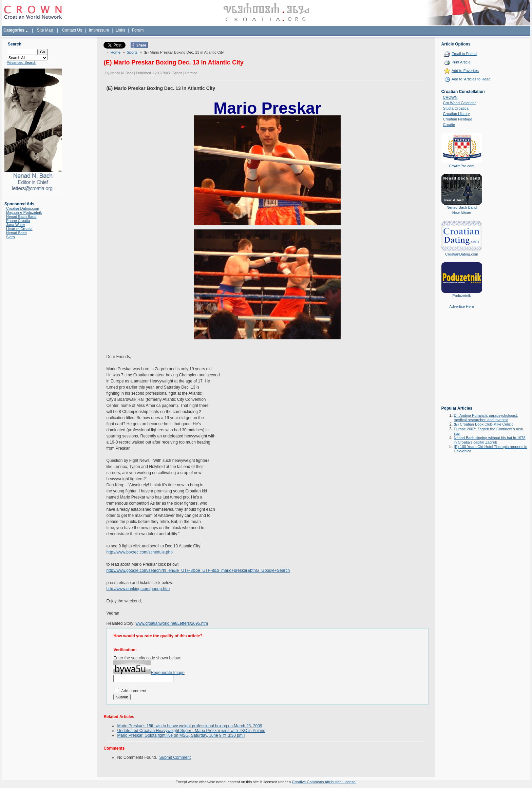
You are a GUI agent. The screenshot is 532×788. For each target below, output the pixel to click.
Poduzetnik (461, 296)
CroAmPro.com (462, 166)
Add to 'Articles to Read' (471, 79)
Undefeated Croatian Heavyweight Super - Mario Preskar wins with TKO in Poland (191, 731)
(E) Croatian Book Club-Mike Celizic (484, 424)
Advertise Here (462, 306)
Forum (138, 30)
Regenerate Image (167, 673)
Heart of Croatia (19, 229)
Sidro (11, 237)
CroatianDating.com (23, 208)
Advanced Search (22, 62)
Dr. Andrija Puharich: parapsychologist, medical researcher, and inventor (486, 418)
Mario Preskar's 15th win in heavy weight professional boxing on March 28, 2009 (189, 726)
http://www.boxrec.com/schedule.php (139, 552)
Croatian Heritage (458, 119)
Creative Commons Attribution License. (324, 782)
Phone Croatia (18, 221)
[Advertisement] (462, 362)
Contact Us (72, 30)
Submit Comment (175, 757)
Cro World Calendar (460, 103)
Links (120, 30)
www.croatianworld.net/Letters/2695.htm (172, 623)
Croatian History (457, 114)
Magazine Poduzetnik (24, 212)
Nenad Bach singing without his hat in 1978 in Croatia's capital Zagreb (490, 440)
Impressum (99, 30)
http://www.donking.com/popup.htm (138, 589)
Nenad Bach (16, 233)
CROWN (450, 97)
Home (116, 52)
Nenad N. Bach (122, 73)
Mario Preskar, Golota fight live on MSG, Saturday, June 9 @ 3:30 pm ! (181, 735)
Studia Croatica (456, 108)
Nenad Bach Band (21, 217)
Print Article (461, 62)
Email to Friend (464, 54)
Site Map (45, 30)
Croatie (449, 125)
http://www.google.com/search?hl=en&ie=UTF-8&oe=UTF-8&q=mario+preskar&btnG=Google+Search (198, 570)
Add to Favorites (465, 71)
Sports (132, 52)
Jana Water (16, 225)
